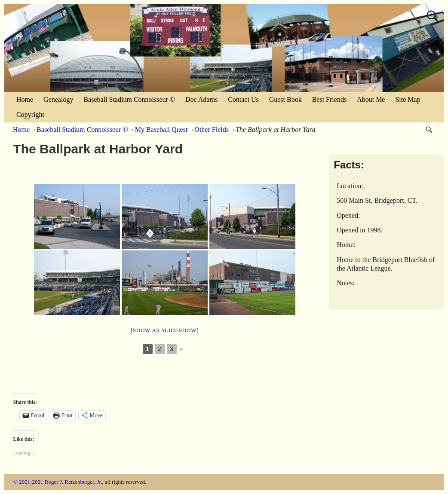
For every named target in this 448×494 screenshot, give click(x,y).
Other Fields (212, 130)
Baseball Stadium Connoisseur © (129, 99)
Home (25, 99)
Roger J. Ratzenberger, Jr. (74, 482)
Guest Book (285, 99)
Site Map (408, 99)
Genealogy (58, 99)
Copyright (30, 114)
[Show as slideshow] (165, 330)
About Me (371, 99)
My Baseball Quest (161, 130)
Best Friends (329, 99)
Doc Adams (201, 99)
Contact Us (243, 99)
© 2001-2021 (28, 482)
